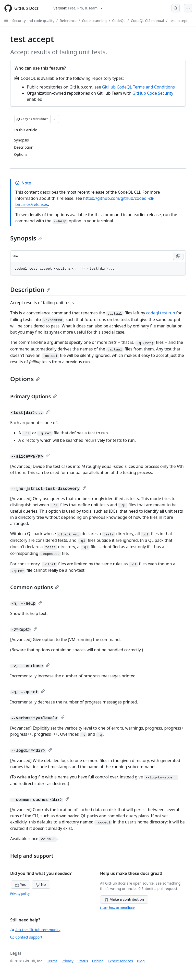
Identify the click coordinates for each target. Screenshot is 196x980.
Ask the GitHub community (35, 930)
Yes (20, 884)
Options (25, 379)
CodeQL (119, 21)
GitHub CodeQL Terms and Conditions (138, 87)
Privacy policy (20, 894)
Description (30, 289)
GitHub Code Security (153, 93)
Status (83, 961)
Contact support (26, 937)
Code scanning (94, 21)
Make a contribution (124, 899)
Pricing (98, 961)
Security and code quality (33, 21)
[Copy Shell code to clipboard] (178, 256)
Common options (35, 587)
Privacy (68, 961)
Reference (68, 21)
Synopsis (26, 238)
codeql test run (161, 313)
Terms (52, 961)
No (41, 884)
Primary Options (34, 396)
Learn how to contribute (117, 908)
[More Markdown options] (55, 119)
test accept (179, 21)
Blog (141, 961)
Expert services (120, 961)
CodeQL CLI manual (148, 21)
